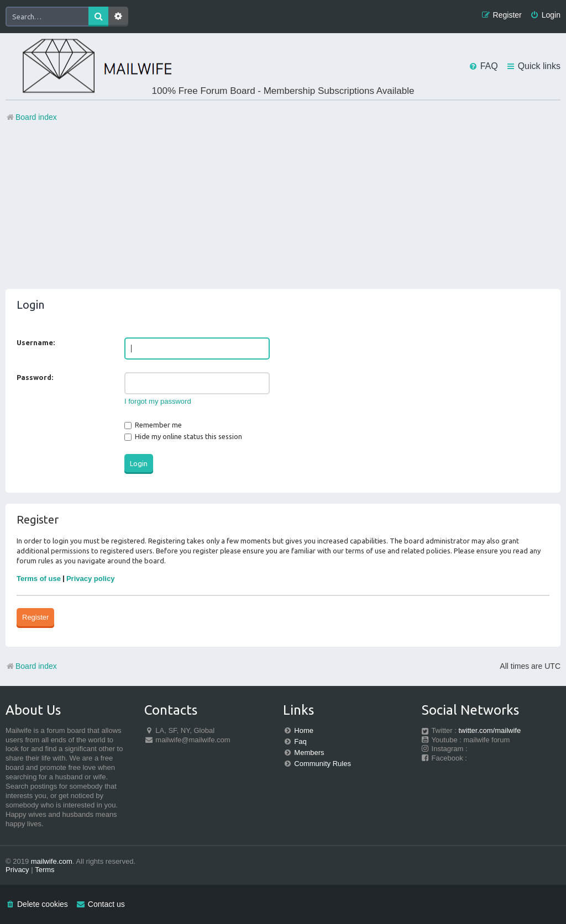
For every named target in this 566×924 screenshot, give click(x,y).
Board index (31, 666)
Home (304, 730)
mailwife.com (52, 861)
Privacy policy (90, 579)
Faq (300, 741)
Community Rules (323, 764)
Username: (36, 342)
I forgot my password (158, 401)
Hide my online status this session (183, 436)
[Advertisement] (283, 212)
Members (309, 753)
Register (35, 617)
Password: (35, 377)
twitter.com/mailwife (490, 730)
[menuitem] (545, 15)
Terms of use (39, 579)
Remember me (153, 425)
